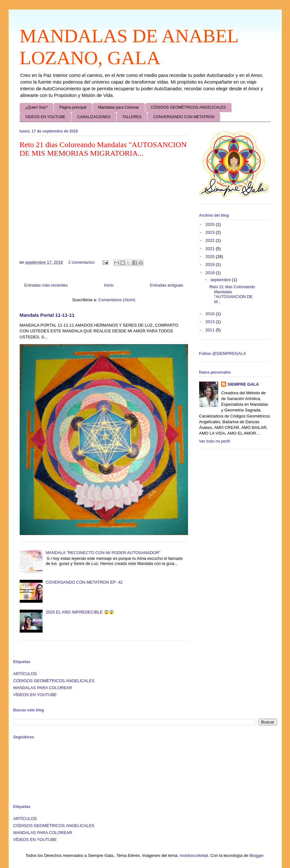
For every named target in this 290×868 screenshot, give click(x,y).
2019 (211, 264)
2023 (211, 232)
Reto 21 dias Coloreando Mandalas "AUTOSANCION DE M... (232, 294)
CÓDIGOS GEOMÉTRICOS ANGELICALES (188, 107)
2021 (211, 249)
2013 (211, 322)
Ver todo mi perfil (215, 441)
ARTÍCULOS (25, 674)
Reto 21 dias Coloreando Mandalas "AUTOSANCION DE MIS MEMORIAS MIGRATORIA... (103, 149)
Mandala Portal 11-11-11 (47, 315)
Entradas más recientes (46, 285)
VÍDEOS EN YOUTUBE (35, 695)
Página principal (73, 107)
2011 (211, 330)
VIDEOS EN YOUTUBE (45, 117)
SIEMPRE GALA (243, 384)
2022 (211, 240)
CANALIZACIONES (94, 117)
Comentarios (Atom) (117, 300)
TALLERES (132, 117)
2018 (211, 273)
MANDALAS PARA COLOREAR (43, 688)
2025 (211, 224)
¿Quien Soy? (37, 107)
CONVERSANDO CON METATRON (184, 117)
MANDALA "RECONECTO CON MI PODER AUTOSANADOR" (103, 553)
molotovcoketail (194, 855)
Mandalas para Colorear (119, 107)
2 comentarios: (82, 262)
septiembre (221, 280)
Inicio (109, 285)
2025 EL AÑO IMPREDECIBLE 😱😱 (80, 612)
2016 (211, 314)
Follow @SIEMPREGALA (223, 353)
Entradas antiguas (167, 285)
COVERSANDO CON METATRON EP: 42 (84, 582)
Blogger (256, 855)
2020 (211, 257)
